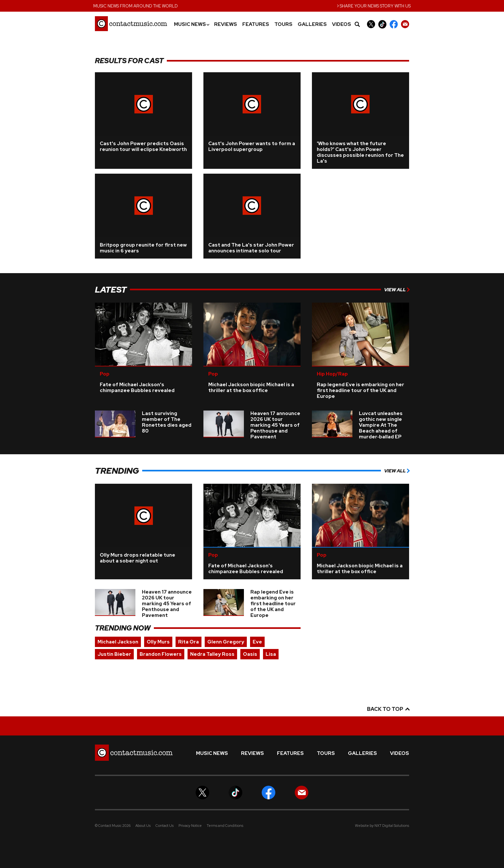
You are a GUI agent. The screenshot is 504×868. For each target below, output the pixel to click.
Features (256, 24)
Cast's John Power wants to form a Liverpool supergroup (252, 146)
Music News (191, 24)
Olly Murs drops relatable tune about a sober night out (137, 558)
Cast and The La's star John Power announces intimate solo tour (251, 248)
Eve (257, 642)
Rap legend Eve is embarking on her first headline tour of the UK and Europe (361, 390)
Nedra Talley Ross (212, 654)
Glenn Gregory (226, 642)
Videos (342, 24)
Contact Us (165, 826)
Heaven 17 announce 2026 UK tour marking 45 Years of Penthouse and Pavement (275, 425)
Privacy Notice (190, 826)
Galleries (312, 24)
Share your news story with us (374, 5)
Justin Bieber (114, 654)
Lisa (271, 654)
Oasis (250, 654)
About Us (143, 826)
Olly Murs (158, 642)
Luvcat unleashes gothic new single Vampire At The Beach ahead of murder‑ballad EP (381, 425)
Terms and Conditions (225, 826)
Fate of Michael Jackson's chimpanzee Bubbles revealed (137, 388)
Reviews (226, 24)
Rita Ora (189, 642)
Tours (283, 24)
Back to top (388, 709)
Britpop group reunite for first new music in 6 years (143, 248)
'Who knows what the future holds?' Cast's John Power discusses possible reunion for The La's (360, 152)
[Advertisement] (59, 146)
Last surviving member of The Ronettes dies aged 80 (167, 422)
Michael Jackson (118, 642)
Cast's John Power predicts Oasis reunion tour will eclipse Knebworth (143, 146)
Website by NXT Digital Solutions (382, 826)
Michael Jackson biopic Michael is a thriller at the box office (251, 388)
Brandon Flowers (161, 654)
